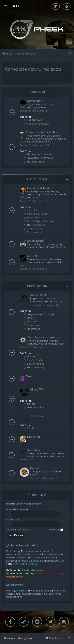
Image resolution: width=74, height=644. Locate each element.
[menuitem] (17, 6)
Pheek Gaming (37, 179)
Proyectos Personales (38, 158)
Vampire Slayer (34, 229)
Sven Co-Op (32, 218)
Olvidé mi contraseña (19, 530)
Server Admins (34, 364)
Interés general (37, 286)
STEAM (32, 256)
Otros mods (32, 232)
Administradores (32, 570)
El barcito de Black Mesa (42, 132)
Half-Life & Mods (39, 188)
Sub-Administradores (20, 573)
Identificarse (15, 504)
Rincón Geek (38, 295)
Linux (29, 318)
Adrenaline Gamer (36, 214)
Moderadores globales (48, 573)
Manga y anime (34, 407)
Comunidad (37, 92)
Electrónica (32, 329)
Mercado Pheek (34, 161)
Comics (30, 428)
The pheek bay (34, 367)
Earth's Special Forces (38, 221)
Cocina (35, 468)
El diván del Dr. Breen (38, 154)
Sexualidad (34, 450)
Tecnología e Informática (44, 337)
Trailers (30, 404)
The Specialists (34, 225)
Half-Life (30, 210)
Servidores (32, 325)
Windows (31, 321)
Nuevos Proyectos (36, 124)
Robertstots (14, 597)
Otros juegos (36, 241)
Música (30, 376)
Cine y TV (37, 389)
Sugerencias (33, 120)
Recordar (56, 530)
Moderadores (15, 577)
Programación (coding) (39, 314)
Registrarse (33, 504)
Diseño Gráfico (34, 360)
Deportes (33, 437)
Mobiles (30, 356)
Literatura (37, 416)
